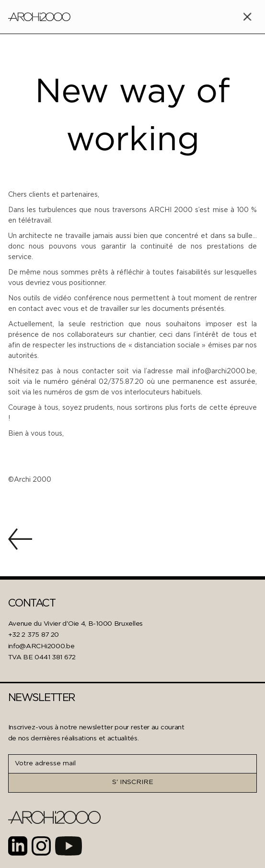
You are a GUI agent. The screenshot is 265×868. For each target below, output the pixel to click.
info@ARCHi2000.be (41, 646)
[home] (39, 17)
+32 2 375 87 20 (34, 635)
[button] (247, 17)
